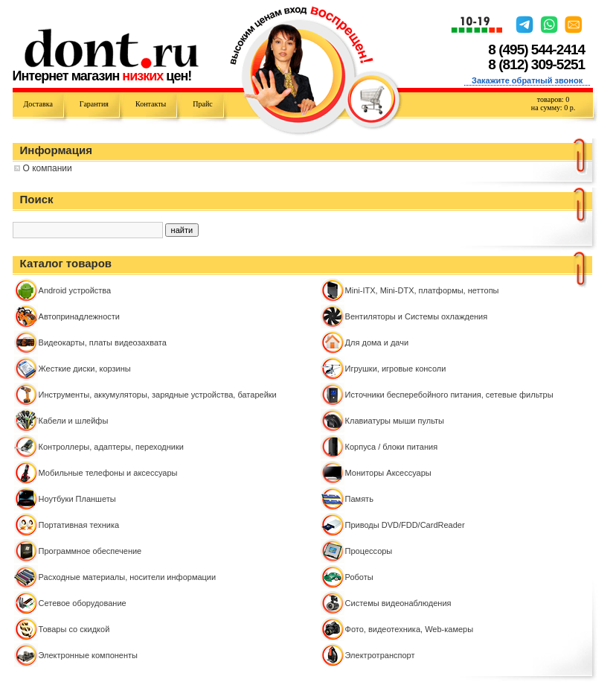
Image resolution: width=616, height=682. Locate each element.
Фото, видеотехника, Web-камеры (410, 629)
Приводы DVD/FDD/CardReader (405, 525)
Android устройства (75, 290)
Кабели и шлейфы (74, 421)
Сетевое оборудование (83, 603)
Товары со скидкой (74, 629)
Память (359, 499)
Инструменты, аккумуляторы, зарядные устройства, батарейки (158, 395)
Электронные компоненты (88, 655)
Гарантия (94, 104)
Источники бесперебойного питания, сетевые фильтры (449, 395)
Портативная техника (79, 525)
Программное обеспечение (90, 551)
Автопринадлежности (79, 316)
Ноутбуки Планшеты (77, 499)
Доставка (38, 104)
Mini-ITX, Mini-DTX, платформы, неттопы (422, 290)
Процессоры (369, 551)
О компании (48, 168)
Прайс (202, 104)
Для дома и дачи (377, 342)
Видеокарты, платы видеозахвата (103, 342)
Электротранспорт (380, 655)
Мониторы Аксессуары (388, 473)
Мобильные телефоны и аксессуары (108, 473)
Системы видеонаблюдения (398, 603)
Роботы (359, 577)
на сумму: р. (553, 108)
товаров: (553, 99)
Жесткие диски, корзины (85, 369)
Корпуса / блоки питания (392, 447)
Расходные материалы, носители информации (128, 577)
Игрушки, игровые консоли (396, 369)
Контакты (151, 104)
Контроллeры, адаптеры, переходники (111, 447)
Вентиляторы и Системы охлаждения (417, 316)
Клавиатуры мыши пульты (395, 421)
